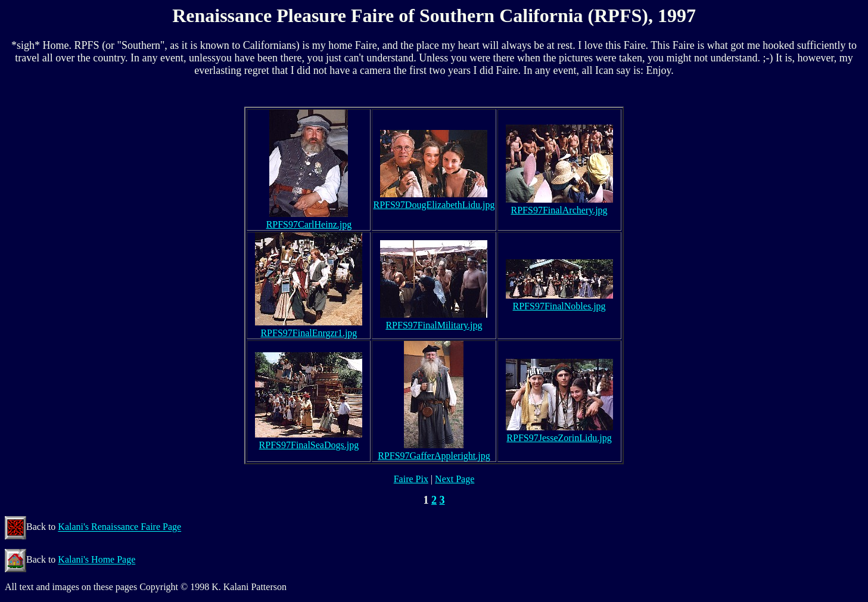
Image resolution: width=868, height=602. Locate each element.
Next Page (455, 479)
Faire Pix (411, 479)
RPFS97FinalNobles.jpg (559, 306)
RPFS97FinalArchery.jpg (559, 210)
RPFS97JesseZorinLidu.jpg (559, 438)
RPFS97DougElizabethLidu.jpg (434, 205)
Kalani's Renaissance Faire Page (119, 527)
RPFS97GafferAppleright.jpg (434, 456)
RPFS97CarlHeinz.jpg (309, 224)
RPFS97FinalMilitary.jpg (434, 325)
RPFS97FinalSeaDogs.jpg (309, 445)
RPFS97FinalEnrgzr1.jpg (309, 333)
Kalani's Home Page (97, 560)
